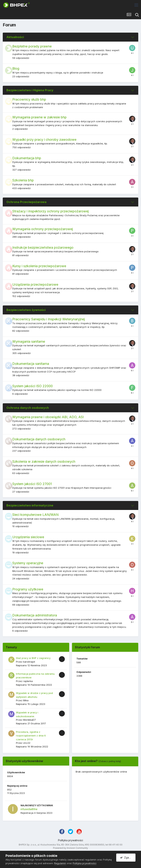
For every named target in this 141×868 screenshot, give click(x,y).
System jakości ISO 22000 (32, 386)
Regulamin (60, 863)
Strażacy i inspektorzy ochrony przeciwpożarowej (50, 211)
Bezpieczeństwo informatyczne (30, 505)
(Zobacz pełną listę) (110, 761)
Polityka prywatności (70, 840)
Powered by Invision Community (70, 848)
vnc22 (27, 743)
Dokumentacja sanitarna (31, 364)
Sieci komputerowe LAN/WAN (35, 515)
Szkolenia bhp (23, 180)
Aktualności (15, 37)
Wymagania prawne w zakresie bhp (39, 117)
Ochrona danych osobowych (28, 408)
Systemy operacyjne (28, 563)
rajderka (28, 681)
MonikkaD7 (29, 720)
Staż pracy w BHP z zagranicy (33, 658)
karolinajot (29, 662)
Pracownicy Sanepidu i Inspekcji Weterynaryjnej (49, 319)
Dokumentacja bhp (27, 158)
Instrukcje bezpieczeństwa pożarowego (43, 247)
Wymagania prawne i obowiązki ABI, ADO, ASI (48, 417)
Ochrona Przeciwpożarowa (26, 202)
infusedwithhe (29, 809)
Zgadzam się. (128, 857)
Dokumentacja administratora (35, 615)
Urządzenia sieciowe (28, 537)
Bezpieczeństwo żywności (26, 310)
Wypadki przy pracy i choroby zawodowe (44, 140)
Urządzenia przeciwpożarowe (35, 284)
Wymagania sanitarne (29, 341)
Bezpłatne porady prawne (32, 46)
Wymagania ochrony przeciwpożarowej (43, 229)
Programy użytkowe (28, 589)
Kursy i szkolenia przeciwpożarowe (39, 266)
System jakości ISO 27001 (32, 484)
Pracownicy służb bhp (29, 99)
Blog (16, 68)
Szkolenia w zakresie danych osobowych (44, 461)
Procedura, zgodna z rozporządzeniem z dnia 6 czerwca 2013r (31, 736)
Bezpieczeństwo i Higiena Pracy (30, 90)
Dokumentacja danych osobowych (39, 439)
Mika (26, 700)
